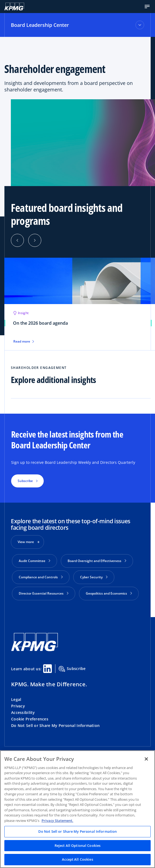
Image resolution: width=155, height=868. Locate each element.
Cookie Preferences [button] (30, 719)
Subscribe (72, 669)
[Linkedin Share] (48, 669)
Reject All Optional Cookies (78, 845)
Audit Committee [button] (34, 561)
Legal (16, 699)
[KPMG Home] (14, 7)
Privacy (18, 706)
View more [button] (26, 542)
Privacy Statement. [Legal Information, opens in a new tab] (57, 821)
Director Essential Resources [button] (44, 593)
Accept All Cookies (77, 859)
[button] (147, 7)
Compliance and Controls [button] (41, 577)
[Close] (146, 759)
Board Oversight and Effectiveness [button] (97, 561)
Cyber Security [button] (94, 577)
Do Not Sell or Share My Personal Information (55, 725)
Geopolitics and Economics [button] (109, 593)
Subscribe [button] (25, 481)
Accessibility (23, 712)
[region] (77, 809)
